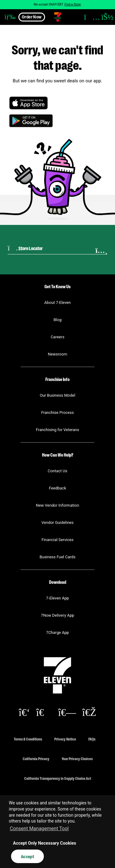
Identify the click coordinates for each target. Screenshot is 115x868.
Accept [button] (27, 856)
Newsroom (57, 354)
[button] (8, 17)
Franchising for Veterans (57, 430)
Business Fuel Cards (57, 557)
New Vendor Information (57, 505)
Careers (57, 337)
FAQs (92, 739)
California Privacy (36, 758)
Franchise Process (57, 412)
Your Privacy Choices (77, 758)
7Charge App (57, 632)
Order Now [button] (32, 17)
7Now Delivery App (57, 615)
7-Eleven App (57, 598)
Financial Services (57, 540)
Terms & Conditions (28, 739)
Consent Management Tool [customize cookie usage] (39, 829)
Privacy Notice (65, 739)
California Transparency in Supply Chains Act (58, 778)
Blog (58, 320)
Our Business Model (58, 395)
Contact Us (58, 471)
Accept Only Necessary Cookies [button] (44, 843)
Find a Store (73, 4)
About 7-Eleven (57, 302)
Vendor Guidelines (57, 522)
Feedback (58, 488)
